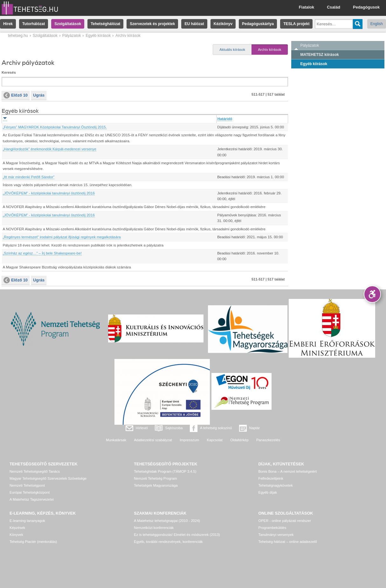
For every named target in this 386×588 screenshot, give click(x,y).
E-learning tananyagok (27, 521)
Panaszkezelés (268, 440)
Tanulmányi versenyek (276, 535)
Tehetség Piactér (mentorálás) (33, 542)
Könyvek (16, 535)
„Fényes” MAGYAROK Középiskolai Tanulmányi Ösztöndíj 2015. (55, 127)
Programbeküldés (272, 528)
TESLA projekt (296, 24)
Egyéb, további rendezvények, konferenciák (168, 542)
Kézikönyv (223, 24)
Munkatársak (116, 440)
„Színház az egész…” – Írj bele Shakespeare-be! (42, 253)
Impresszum (189, 440)
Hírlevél (142, 428)
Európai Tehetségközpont (30, 492)
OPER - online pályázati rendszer (285, 521)
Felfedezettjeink (271, 478)
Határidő (225, 119)
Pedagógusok (366, 7)
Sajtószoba (174, 428)
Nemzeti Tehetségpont (27, 485)
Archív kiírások (269, 50)
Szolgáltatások (68, 24)
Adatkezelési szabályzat (153, 440)
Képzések (17, 528)
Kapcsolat (215, 440)
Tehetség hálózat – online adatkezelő (288, 542)
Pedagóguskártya (258, 24)
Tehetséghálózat (105, 24)
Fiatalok (307, 7)
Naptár (255, 428)
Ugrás (39, 95)
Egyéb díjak (268, 492)
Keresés (9, 72)
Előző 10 (16, 95)
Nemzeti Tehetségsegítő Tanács (35, 471)
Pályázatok (72, 36)
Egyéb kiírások (98, 36)
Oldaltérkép (239, 440)
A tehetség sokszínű (216, 428)
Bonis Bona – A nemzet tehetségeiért (288, 471)
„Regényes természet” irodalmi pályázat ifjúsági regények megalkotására (62, 237)
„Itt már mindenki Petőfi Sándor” (29, 177)
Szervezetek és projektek (152, 24)
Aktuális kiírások (232, 50)
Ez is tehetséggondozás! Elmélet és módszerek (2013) (177, 535)
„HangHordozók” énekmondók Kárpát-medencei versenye (50, 149)
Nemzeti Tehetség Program (155, 478)
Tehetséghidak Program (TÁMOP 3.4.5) (165, 471)
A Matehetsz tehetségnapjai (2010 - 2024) (167, 521)
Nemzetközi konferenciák (154, 528)
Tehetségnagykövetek (276, 485)
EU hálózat (194, 24)
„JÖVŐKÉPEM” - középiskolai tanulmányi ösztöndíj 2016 (49, 193)
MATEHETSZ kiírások (320, 55)
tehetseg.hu (18, 36)
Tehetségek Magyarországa (156, 485)
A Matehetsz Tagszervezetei (32, 499)
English (377, 24)
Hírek (8, 24)
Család (334, 7)
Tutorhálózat (34, 24)
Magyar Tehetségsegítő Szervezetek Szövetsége (48, 478)
